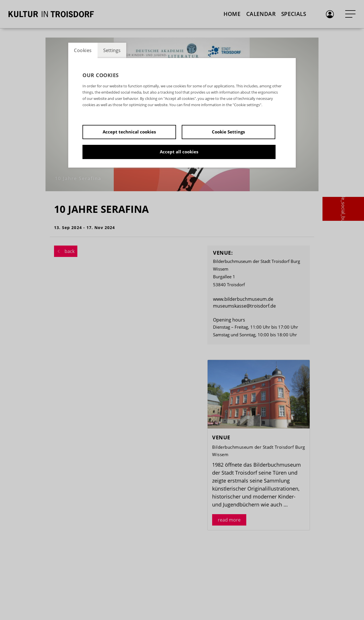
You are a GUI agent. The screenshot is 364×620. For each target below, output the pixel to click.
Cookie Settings (228, 132)
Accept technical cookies (129, 132)
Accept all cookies (179, 152)
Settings (112, 50)
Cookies (83, 50)
